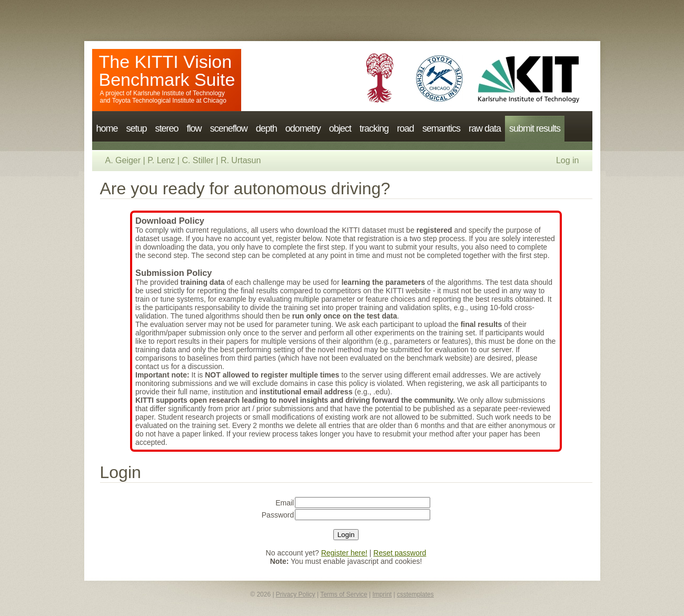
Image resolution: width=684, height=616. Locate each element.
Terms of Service (344, 594)
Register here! (344, 553)
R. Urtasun (241, 160)
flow (194, 128)
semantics (441, 128)
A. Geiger (123, 160)
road (405, 128)
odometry (303, 128)
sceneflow (229, 128)
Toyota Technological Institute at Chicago (169, 101)
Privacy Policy (296, 594)
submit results (535, 128)
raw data (485, 128)
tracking (374, 128)
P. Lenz (161, 160)
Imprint (382, 594)
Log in (568, 160)
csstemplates (415, 594)
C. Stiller (197, 160)
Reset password (400, 553)
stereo (167, 128)
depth (266, 128)
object (340, 128)
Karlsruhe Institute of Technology (179, 93)
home (107, 128)
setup (137, 128)
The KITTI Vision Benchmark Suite (167, 71)
